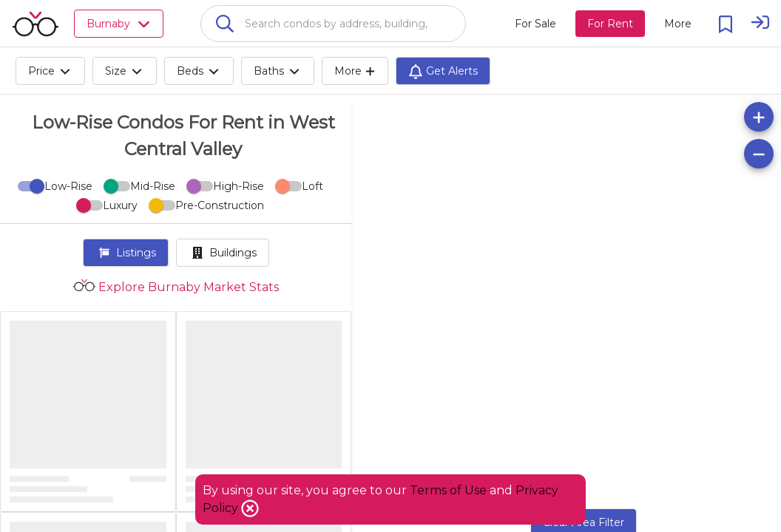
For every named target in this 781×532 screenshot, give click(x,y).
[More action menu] (678, 24)
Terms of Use (448, 490)
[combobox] (333, 24)
